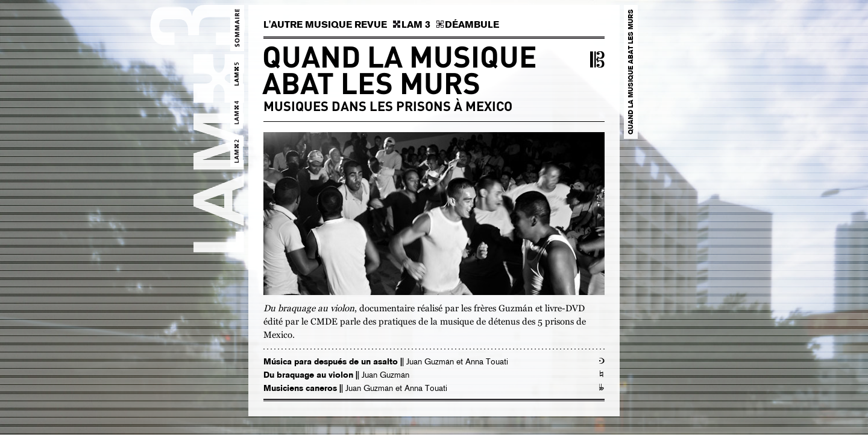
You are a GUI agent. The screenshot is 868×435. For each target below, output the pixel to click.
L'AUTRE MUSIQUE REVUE (325, 25)
